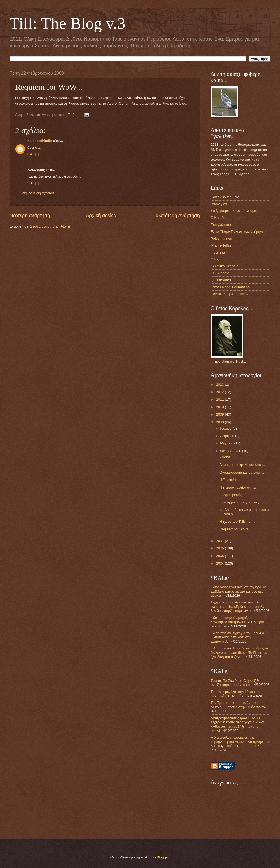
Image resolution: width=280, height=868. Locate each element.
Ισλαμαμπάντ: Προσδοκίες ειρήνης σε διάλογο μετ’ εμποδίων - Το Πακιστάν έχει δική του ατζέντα (240, 652)
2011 (220, 399)
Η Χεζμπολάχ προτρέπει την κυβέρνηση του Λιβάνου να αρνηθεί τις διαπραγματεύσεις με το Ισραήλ (240, 742)
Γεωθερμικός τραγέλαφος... (240, 502)
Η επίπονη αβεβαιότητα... (239, 487)
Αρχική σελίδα (101, 216)
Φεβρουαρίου (231, 451)
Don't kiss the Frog (225, 197)
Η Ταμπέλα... (229, 480)
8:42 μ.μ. (34, 154)
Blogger (163, 857)
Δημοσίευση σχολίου (38, 193)
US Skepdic (220, 273)
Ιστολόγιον (219, 204)
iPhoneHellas (221, 245)
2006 (220, 548)
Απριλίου (228, 436)
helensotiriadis (40, 141)
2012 (220, 392)
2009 (220, 414)
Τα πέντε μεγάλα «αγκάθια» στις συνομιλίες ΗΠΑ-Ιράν (235, 694)
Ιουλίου (226, 428)
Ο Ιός (215, 259)
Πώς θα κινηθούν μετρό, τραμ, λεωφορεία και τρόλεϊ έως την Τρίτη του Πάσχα (238, 622)
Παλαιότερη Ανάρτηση (176, 216)
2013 (220, 385)
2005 (220, 556)
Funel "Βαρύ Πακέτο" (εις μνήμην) (237, 231)
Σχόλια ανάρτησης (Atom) (50, 226)
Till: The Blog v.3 (67, 23)
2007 (220, 541)
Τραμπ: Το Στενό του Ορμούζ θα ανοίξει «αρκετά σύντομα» (236, 683)
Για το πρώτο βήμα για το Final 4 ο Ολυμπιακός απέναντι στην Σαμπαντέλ (237, 637)
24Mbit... (226, 457)
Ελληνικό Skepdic (224, 266)
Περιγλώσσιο (221, 225)
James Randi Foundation (230, 287)
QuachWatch (221, 280)
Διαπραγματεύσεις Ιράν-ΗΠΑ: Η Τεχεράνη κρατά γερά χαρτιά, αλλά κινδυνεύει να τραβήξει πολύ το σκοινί (237, 724)
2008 (220, 422)
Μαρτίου (227, 443)
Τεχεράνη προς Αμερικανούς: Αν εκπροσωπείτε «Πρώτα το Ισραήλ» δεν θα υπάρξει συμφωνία (238, 606)
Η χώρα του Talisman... (237, 522)
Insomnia (218, 252)
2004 (220, 563)
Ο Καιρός (218, 218)
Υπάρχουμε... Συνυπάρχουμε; (234, 211)
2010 (220, 407)
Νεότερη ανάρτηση (30, 216)
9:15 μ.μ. (34, 183)
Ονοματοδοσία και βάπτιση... (242, 472)
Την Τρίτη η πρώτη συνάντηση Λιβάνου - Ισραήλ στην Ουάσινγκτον (239, 705)
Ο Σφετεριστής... (232, 495)
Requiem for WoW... (235, 529)
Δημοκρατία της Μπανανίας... (242, 465)
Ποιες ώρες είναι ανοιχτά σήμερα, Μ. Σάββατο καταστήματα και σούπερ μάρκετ (239, 591)
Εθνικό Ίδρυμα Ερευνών (230, 294)
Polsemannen (221, 239)
